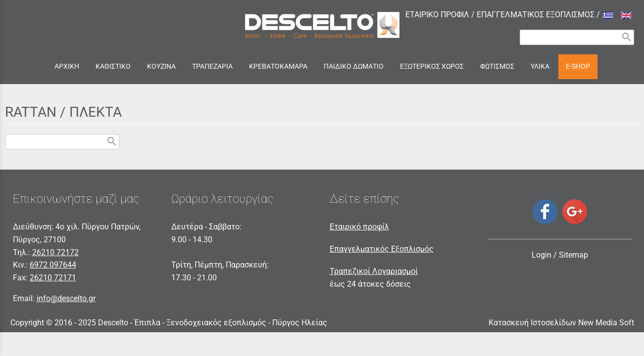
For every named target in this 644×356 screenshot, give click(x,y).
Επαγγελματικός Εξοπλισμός (382, 249)
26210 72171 (53, 278)
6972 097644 (53, 265)
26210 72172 (55, 252)
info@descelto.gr (66, 298)
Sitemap (573, 255)
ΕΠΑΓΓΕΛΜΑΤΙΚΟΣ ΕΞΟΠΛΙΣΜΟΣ (536, 15)
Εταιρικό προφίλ (359, 227)
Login (542, 255)
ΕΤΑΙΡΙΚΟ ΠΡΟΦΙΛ (437, 15)
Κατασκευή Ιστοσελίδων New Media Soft (561, 323)
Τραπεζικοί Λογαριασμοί (374, 271)
